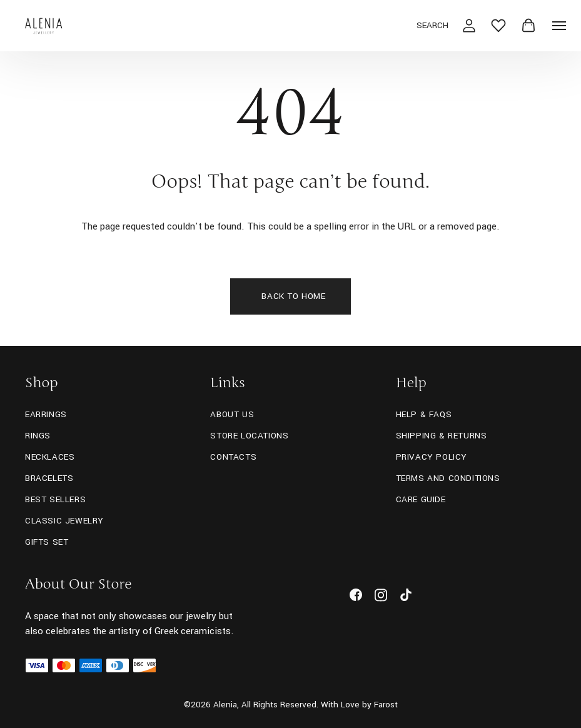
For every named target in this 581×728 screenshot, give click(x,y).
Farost (386, 705)
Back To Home (293, 296)
